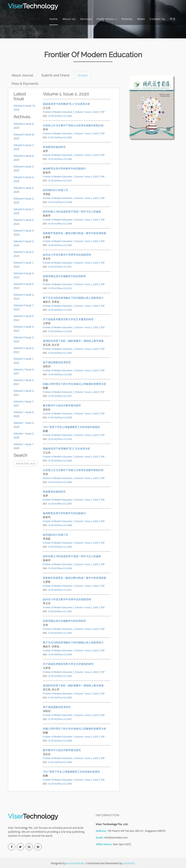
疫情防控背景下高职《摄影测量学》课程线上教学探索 (73, 341)
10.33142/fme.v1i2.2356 (60, 374)
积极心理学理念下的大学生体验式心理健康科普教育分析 (75, 384)
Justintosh (129, 863)
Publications (107, 19)
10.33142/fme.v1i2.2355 (60, 353)
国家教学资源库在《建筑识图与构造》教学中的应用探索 (75, 233)
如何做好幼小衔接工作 (56, 190)
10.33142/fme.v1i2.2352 (60, 288)
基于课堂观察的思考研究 (57, 362)
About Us (69, 19)
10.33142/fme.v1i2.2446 (60, 482)
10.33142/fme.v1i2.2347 (60, 180)
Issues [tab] (83, 75)
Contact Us (157, 19)
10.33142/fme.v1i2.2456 (60, 697)
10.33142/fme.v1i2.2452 (60, 611)
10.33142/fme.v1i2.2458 (60, 741)
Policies (127, 19)
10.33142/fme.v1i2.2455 (60, 676)
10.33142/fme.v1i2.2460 (60, 784)
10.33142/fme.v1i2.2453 (60, 633)
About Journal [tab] (23, 75)
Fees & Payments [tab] (25, 84)
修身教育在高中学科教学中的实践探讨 (64, 168)
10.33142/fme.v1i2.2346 (60, 159)
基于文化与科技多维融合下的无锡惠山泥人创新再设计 (73, 298)
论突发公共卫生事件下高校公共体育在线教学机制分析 (73, 125)
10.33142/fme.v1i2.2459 (60, 762)
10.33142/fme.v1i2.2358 (60, 417)
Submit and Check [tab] (56, 75)
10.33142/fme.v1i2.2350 (60, 245)
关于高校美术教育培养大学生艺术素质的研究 (68, 319)
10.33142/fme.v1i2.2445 (60, 461)
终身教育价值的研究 (54, 147)
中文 (173, 19)
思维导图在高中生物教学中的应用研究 (64, 276)
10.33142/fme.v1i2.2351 (60, 267)
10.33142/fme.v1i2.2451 (60, 590)
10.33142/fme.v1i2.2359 (60, 439)
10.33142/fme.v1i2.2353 (60, 310)
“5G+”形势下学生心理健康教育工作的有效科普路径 (71, 427)
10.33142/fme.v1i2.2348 (60, 202)
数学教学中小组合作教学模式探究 (62, 405)
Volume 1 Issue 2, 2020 (87, 112)
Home (54, 19)
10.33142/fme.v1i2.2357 (60, 396)
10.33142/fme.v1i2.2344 (60, 116)
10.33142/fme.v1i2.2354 (60, 331)
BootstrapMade (75, 863)
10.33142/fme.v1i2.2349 (60, 224)
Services (86, 19)
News (141, 19)
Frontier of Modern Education (58, 112)
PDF (103, 112)
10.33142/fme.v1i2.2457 (60, 719)
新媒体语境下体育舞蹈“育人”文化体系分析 (67, 104)
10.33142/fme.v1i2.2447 (60, 504)
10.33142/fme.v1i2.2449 (60, 547)
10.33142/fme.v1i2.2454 (60, 654)
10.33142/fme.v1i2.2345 (60, 137)
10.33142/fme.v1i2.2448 (60, 525)
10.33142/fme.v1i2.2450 (60, 568)
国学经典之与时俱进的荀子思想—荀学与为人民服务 (72, 212)
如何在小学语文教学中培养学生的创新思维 (67, 255)
